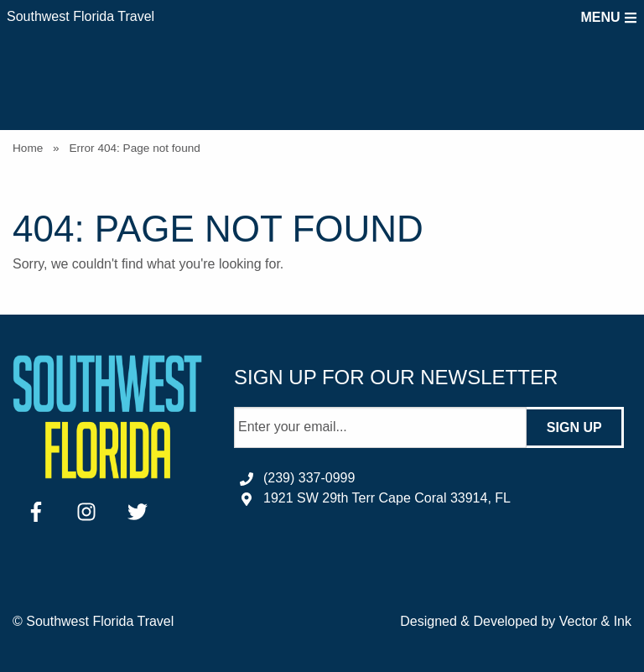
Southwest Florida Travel (80, 16)
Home (28, 148)
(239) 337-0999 (309, 478)
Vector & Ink (595, 621)
